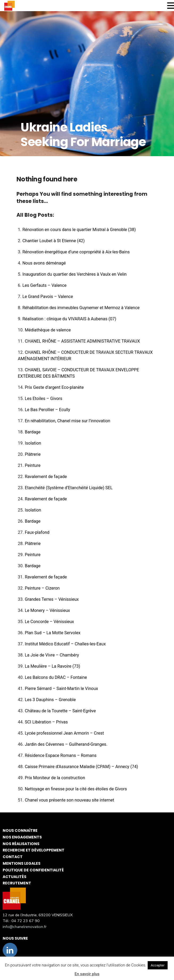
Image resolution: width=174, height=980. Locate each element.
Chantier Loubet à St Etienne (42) (53, 241)
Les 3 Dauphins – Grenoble (50, 700)
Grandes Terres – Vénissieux (52, 599)
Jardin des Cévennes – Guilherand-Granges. (66, 744)
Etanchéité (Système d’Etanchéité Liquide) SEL (69, 488)
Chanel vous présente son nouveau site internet (69, 800)
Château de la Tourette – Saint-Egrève (60, 711)
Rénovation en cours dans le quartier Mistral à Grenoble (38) (79, 230)
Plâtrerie (33, 454)
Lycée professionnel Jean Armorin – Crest (64, 733)
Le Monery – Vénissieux (47, 610)
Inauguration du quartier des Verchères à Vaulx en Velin (74, 274)
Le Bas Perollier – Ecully (47, 410)
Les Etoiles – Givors (43, 399)
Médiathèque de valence (48, 330)
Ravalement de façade (46, 477)
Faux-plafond (37, 532)
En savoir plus (87, 974)
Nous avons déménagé (44, 263)
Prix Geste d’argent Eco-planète (54, 387)
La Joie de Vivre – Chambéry (52, 655)
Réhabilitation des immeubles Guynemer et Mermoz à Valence (81, 308)
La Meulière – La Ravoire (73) (52, 666)
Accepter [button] (158, 965)
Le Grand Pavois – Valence (48, 297)
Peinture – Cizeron (42, 588)
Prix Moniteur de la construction (55, 778)
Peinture (33, 465)
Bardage (33, 432)
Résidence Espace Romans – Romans (61, 755)
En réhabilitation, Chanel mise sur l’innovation (67, 421)
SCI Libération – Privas (46, 722)
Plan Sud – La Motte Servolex (53, 633)
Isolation (33, 443)
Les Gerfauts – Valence (44, 285)
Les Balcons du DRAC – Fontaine (56, 677)
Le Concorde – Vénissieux (49, 622)
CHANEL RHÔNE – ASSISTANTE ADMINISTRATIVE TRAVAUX (82, 341)
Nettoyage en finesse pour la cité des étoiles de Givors (76, 789)
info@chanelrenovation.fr (25, 927)
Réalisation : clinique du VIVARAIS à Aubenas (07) (69, 319)
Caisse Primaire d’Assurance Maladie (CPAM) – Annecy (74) (81, 767)
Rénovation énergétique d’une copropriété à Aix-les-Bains (76, 252)
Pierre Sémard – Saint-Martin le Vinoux (61, 689)
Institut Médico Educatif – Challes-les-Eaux (65, 644)
